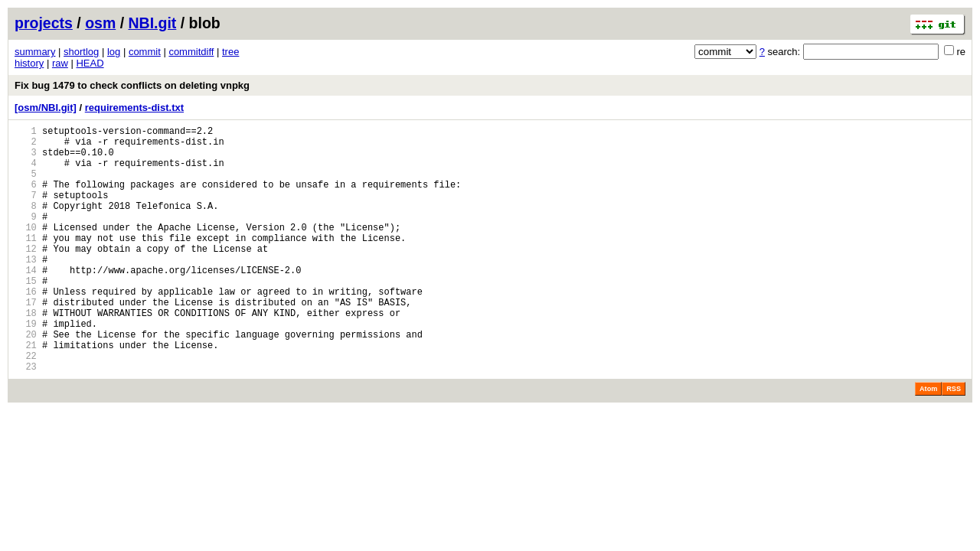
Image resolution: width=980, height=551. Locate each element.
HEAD (90, 63)
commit (145, 52)
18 (26, 354)
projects (44, 23)
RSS (954, 442)
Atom (928, 442)
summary (35, 52)
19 (26, 367)
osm (100, 23)
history (29, 63)
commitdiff (191, 52)
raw (60, 63)
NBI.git (153, 23)
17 (26, 341)
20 (26, 380)
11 (26, 263)
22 (26, 406)
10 (26, 250)
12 (26, 276)
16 (26, 328)
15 (26, 315)
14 (26, 302)
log (114, 52)
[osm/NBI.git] (46, 108)
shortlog (81, 52)
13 (26, 289)
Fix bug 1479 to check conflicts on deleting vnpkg (132, 85)
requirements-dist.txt (134, 108)
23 (26, 419)
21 (26, 393)
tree (230, 52)
